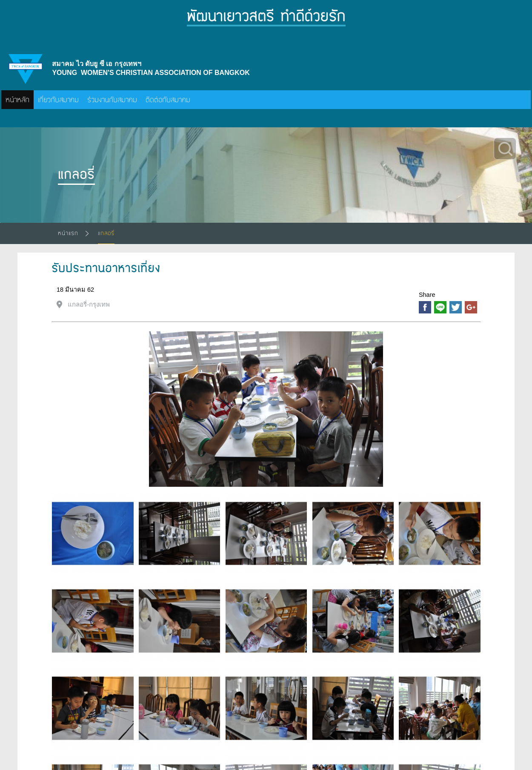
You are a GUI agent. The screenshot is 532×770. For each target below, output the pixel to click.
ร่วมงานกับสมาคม (112, 100)
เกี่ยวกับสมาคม (58, 100)
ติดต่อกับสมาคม (168, 100)
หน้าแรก (68, 233)
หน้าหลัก (17, 100)
